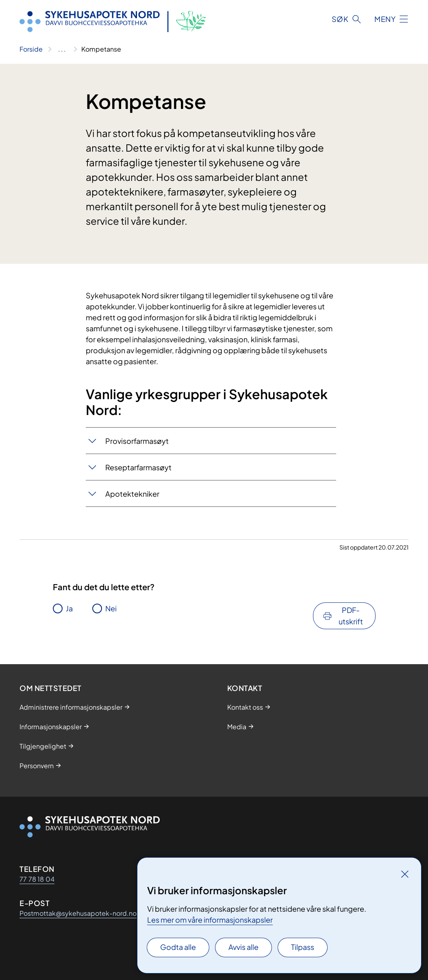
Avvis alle (243, 947)
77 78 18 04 (37, 879)
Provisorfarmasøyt (137, 441)
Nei (111, 608)
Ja (69, 608)
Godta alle (178, 947)
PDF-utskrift (351, 616)
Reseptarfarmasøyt (138, 467)
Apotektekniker (132, 494)
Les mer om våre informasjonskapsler (210, 920)
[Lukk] (405, 874)
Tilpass (303, 947)
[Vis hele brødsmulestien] (62, 49)
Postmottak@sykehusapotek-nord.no (78, 913)
